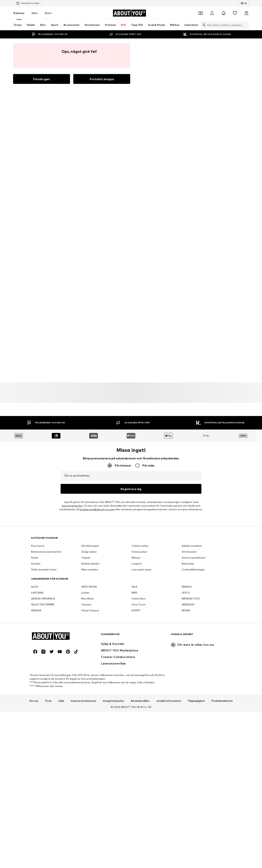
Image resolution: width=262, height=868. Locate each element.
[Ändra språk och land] (244, 3)
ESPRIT (136, 542)
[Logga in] (212, 13)
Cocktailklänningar (193, 501)
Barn (48, 13)
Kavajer (36, 495)
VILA (134, 518)
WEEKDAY (188, 536)
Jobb (61, 759)
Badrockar (188, 495)
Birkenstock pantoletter (46, 483)
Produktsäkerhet (222, 759)
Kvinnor (19, 13)
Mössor (136, 489)
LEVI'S (186, 524)
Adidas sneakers (192, 477)
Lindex (85, 524)
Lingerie (137, 495)
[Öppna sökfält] (203, 25)
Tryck (48, 759)
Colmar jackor (140, 477)
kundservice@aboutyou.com (97, 315)
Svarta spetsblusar (194, 489)
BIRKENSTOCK (191, 530)
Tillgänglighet (196, 759)
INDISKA (36, 542)
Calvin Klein (139, 530)
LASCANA (37, 524)
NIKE (134, 524)
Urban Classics (90, 542)
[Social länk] (35, 709)
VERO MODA (89, 518)
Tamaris (86, 536)
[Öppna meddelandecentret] (224, 13)
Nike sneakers (90, 501)
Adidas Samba (90, 495)
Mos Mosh (87, 530)
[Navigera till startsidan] (129, 13)
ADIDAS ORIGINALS (43, 530)
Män (35, 13)
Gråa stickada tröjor (44, 501)
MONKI (186, 542)
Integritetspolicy (72, 311)
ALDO (35, 518)
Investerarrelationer (84, 759)
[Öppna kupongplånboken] (201, 13)
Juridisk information (169, 759)
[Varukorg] (246, 13)
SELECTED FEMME (43, 536)
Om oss (34, 759)
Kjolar (35, 489)
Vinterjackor (189, 483)
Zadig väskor (89, 483)
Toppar (86, 489)
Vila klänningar (90, 477)
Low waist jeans (142, 501)
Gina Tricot (139, 536)
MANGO (187, 518)
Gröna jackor (139, 483)
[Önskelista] (235, 13)
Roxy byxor (38, 477)
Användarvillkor (140, 759)
